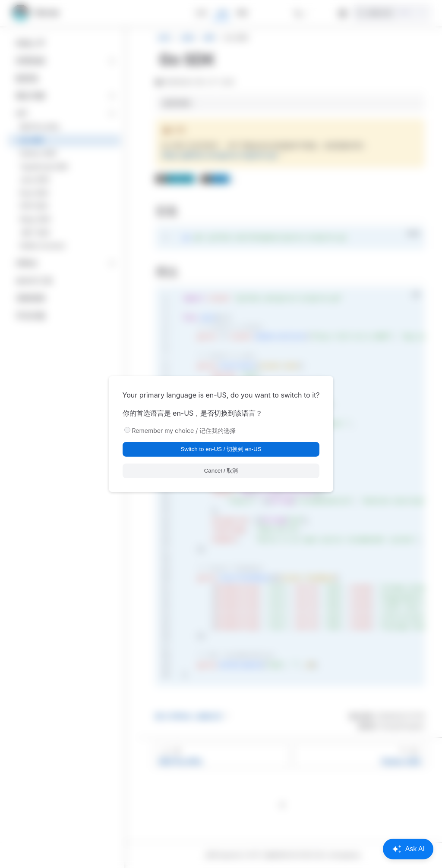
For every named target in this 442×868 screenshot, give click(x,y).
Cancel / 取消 (221, 471)
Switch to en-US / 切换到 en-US (221, 449)
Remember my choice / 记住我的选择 (184, 431)
